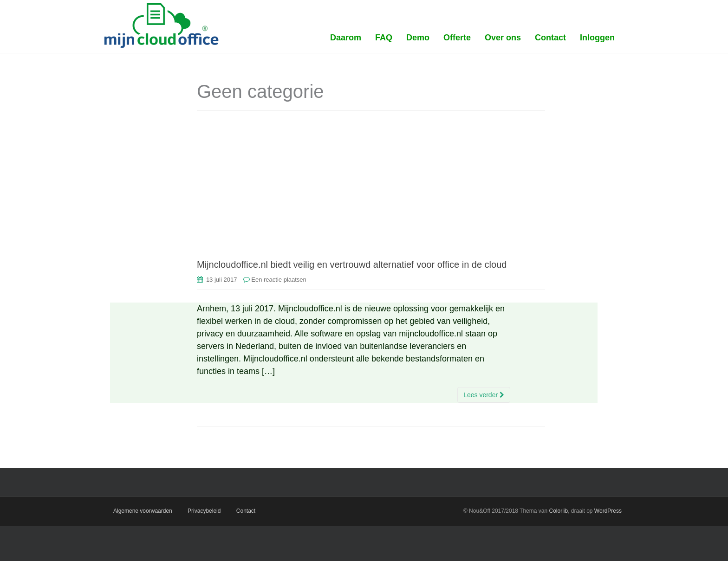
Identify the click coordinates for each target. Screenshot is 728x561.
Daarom (346, 38)
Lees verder (484, 395)
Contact (550, 38)
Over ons (503, 38)
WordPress (608, 511)
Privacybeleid (204, 511)
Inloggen (597, 38)
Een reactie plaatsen (279, 280)
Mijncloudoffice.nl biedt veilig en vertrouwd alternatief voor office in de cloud (352, 264)
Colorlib (558, 511)
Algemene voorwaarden (143, 511)
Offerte (457, 38)
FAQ (384, 38)
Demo (418, 38)
